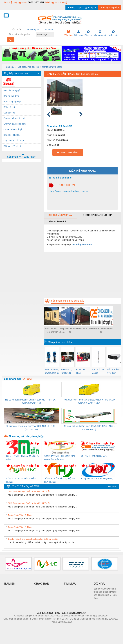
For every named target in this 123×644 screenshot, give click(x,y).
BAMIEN (10, 584)
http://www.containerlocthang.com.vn (69, 191)
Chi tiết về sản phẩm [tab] (60, 215)
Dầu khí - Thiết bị (12, 135)
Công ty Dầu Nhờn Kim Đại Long (97, 479)
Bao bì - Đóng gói (12, 90)
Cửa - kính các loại (13, 129)
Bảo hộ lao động (12, 96)
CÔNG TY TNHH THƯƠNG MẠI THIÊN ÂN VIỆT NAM (59, 458)
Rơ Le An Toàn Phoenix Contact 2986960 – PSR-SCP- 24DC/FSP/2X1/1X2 (31, 401)
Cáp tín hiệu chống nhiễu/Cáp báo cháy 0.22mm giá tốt (33, 539)
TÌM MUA (70, 584)
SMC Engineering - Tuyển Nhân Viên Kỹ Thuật (29, 491)
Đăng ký (91, 8)
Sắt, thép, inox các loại (28, 67)
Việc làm (68, 33)
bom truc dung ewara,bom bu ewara (52, 371)
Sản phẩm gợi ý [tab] (57, 221)
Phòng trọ (42, 627)
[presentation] (44, 362)
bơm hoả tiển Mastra (98, 371)
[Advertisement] (82, 274)
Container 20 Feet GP (53, 67)
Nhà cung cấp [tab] (33, 30)
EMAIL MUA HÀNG (68, 152)
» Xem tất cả (111, 486)
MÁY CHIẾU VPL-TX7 (113, 371)
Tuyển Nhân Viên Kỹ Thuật (20, 515)
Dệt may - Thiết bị (12, 146)
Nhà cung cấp (100, 33)
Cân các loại (10, 113)
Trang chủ (9, 67)
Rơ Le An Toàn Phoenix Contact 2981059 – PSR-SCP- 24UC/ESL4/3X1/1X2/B (89, 401)
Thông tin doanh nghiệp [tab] (97, 215)
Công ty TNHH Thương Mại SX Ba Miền (23, 458)
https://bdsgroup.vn (57, 627)
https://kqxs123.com (76, 627)
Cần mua (79, 33)
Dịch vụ (88, 33)
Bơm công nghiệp (12, 102)
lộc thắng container (60, 178)
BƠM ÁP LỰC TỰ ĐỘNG (67, 371)
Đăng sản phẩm (110, 8)
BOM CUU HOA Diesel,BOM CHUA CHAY (82, 371)
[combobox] (53, 35)
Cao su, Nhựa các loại (14, 118)
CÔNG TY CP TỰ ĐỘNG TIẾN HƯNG (21, 480)
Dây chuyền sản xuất (14, 141)
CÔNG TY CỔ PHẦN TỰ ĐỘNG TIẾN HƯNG (59, 480)
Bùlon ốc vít (9, 107)
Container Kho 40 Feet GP (71, 330)
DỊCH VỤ (100, 584)
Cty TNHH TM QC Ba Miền (94, 456)
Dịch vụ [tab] (49, 30)
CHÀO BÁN (42, 584)
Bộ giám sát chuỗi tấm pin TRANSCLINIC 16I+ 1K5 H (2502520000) (32, 428)
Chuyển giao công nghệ (15, 124)
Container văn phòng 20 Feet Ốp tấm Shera (55, 330)
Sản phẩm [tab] (16, 30)
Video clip (113, 33)
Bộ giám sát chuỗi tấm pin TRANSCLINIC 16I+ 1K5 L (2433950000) (89, 428)
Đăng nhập (74, 8)
